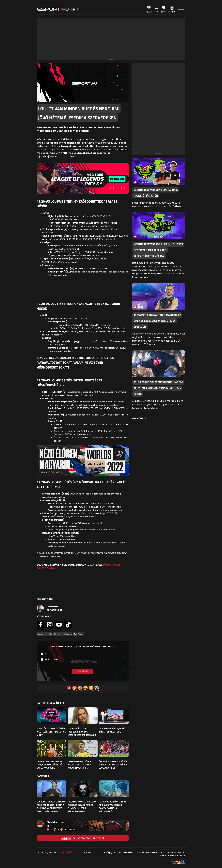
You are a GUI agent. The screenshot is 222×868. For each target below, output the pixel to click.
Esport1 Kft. (67, 852)
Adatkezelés (126, 852)
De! (46, 654)
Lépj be (66, 838)
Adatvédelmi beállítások (149, 852)
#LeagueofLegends (65, 634)
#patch (81, 634)
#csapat (40, 634)
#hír (55, 634)
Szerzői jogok (108, 852)
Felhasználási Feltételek (173, 856)
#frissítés (48, 634)
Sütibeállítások (174, 852)
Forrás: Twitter (45, 599)
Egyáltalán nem (51, 660)
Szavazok (83, 671)
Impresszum (91, 852)
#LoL (75, 634)
